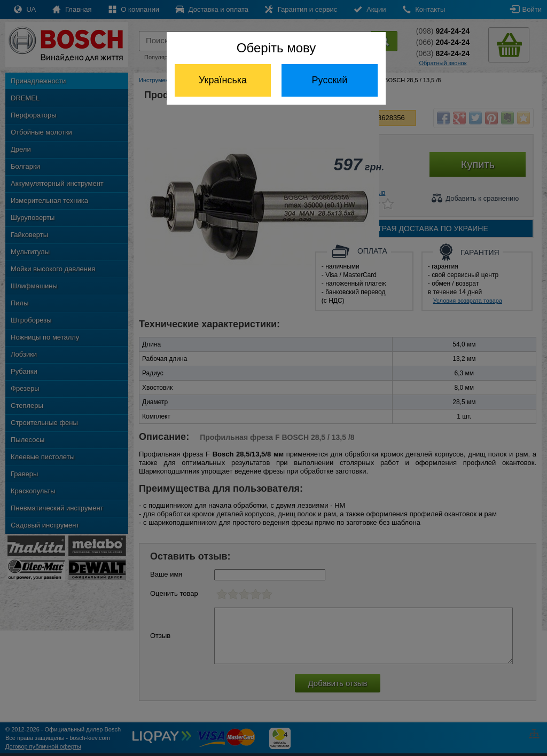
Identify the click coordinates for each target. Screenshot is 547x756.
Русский (330, 80)
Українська (223, 80)
